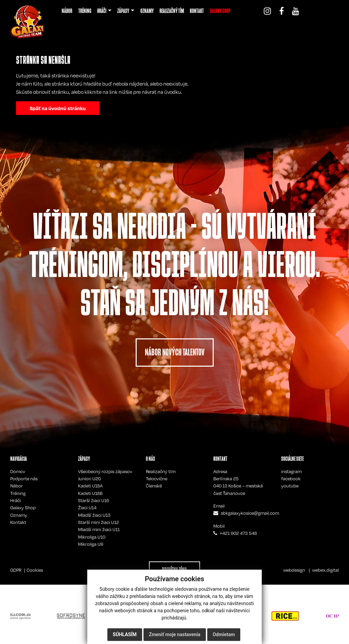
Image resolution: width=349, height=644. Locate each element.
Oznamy (19, 515)
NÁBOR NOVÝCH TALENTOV (175, 352)
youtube (290, 486)
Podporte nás (24, 479)
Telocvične (157, 479)
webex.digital (325, 570)
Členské (154, 486)
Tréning (18, 493)
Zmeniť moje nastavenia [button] (175, 634)
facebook (291, 479)
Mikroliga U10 (92, 537)
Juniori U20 (89, 479)
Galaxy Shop (23, 508)
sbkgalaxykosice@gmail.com (250, 513)
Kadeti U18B (90, 493)
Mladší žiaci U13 (94, 515)
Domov (18, 471)
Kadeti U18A (90, 486)
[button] (104, 11)
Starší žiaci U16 (94, 500)
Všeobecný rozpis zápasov (105, 471)
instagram (291, 471)
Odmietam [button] (224, 634)
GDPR (16, 570)
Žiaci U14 (87, 508)
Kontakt (18, 522)
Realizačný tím (161, 471)
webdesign (294, 570)
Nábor (17, 486)
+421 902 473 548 (238, 533)
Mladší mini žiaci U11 (99, 529)
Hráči (16, 500)
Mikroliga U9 (91, 544)
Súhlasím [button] (125, 634)
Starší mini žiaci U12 (98, 522)
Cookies (35, 570)
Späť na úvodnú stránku (58, 108)
